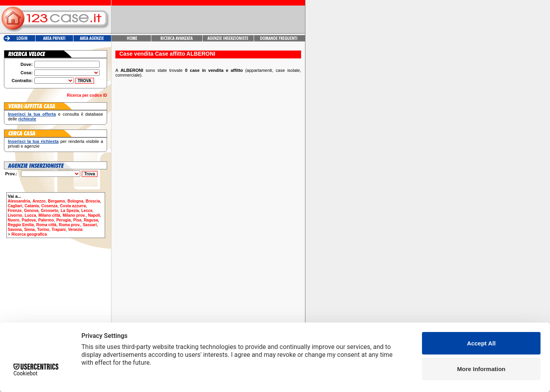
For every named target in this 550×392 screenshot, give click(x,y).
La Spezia (70, 211)
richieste (27, 119)
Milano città (49, 215)
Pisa (77, 220)
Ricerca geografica (29, 234)
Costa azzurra (73, 206)
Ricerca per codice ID (87, 95)
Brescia (93, 201)
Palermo (46, 220)
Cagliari (15, 206)
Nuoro (14, 220)
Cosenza (50, 206)
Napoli (94, 215)
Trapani (59, 230)
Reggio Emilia (21, 225)
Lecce (87, 211)
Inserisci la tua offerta (32, 114)
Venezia (75, 230)
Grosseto (49, 211)
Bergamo (56, 201)
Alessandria (19, 201)
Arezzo (39, 201)
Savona (15, 230)
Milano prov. (74, 215)
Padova (29, 220)
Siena (29, 230)
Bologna (75, 201)
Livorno (15, 215)
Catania (32, 206)
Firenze (15, 211)
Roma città (46, 225)
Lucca (30, 215)
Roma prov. (70, 225)
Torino (43, 230)
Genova (31, 211)
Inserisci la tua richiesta (33, 141)
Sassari (90, 225)
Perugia (63, 220)
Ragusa (91, 220)
